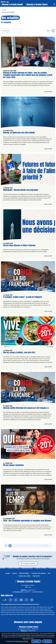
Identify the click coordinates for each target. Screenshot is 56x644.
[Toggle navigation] (54, 5)
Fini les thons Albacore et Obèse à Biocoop (19, 245)
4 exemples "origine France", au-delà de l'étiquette (23, 297)
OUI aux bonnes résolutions (14, 465)
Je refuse (36, 641)
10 (46, 546)
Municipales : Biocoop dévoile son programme (21, 190)
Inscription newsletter (28, 563)
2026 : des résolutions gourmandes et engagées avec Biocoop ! (27, 521)
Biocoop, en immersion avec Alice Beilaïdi (19, 133)
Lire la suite (49, 92)
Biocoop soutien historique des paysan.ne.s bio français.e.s (26, 408)
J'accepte (47, 641)
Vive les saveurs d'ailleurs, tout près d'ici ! (19, 353)
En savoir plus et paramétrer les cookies (17, 641)
